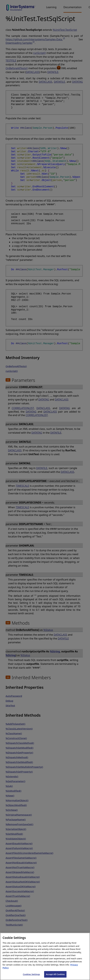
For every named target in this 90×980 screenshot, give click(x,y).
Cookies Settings (31, 977)
